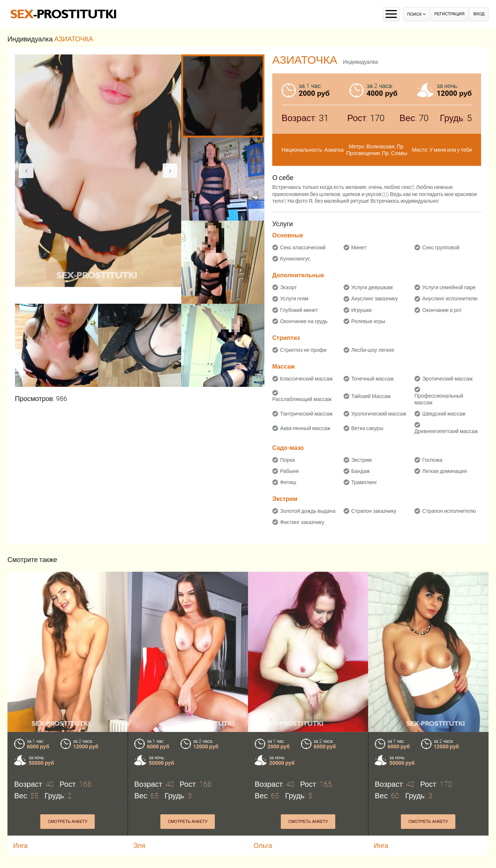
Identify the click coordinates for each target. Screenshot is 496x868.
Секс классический (303, 247)
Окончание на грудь (304, 321)
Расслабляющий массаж (302, 399)
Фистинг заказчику (302, 522)
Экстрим (362, 460)
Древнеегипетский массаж (446, 431)
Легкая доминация (444, 471)
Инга (20, 845)
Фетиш (288, 482)
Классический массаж (306, 379)
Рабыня (289, 471)
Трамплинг (364, 482)
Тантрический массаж (306, 414)
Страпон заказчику (374, 511)
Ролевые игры (368, 321)
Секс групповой (441, 247)
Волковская (381, 146)
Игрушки (362, 310)
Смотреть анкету (68, 822)
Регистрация (450, 14)
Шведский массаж (444, 414)
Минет (359, 247)
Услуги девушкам (372, 287)
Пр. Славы (394, 153)
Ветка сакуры (367, 428)
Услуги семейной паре (449, 287)
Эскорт (288, 287)
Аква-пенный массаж (305, 428)
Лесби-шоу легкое (373, 350)
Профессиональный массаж (439, 399)
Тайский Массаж (371, 396)
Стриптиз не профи (303, 350)
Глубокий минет (299, 310)
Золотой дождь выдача (308, 511)
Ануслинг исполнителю (450, 299)
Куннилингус (295, 259)
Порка (288, 460)
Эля (139, 845)
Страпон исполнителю (449, 511)
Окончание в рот (442, 310)
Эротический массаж (447, 379)
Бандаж (361, 471)
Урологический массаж (379, 414)
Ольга (263, 845)
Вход (479, 14)
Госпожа (432, 460)
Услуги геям (294, 299)
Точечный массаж (373, 379)
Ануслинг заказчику (375, 299)
